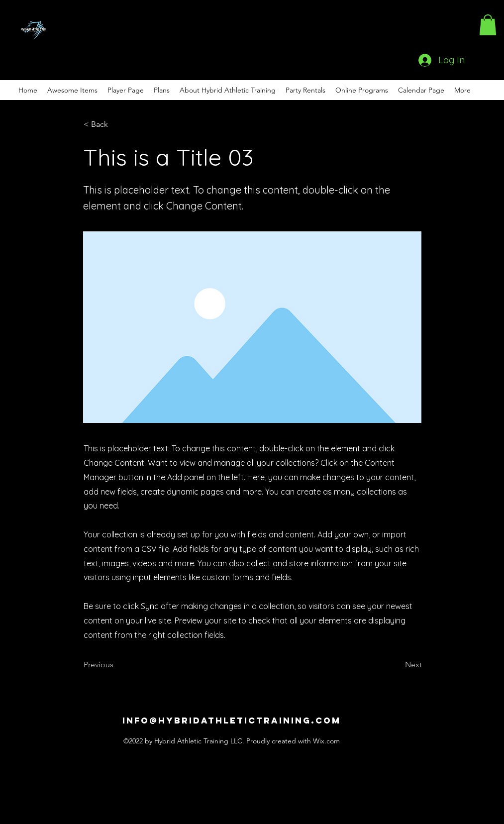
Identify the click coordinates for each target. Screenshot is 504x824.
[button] (488, 25)
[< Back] (116, 124)
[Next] (397, 665)
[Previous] (116, 665)
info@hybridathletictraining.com (232, 721)
